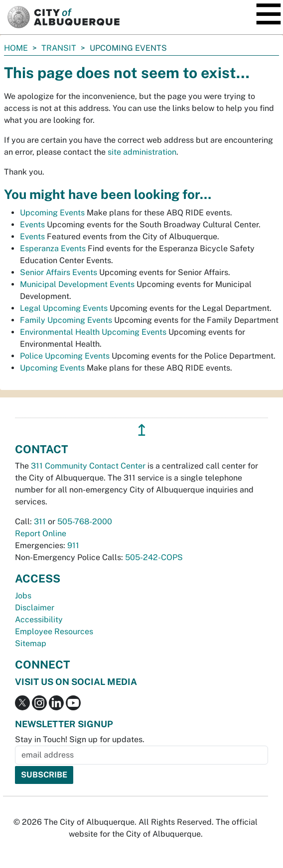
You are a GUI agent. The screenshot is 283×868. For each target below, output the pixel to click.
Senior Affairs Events (59, 272)
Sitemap (31, 643)
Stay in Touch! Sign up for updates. (80, 739)
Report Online (41, 533)
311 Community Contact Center (88, 466)
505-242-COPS (154, 557)
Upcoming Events (52, 213)
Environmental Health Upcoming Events (93, 332)
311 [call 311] (40, 522)
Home (16, 48)
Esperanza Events (53, 248)
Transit (59, 48)
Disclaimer (35, 608)
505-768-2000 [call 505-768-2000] (85, 522)
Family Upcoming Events (66, 320)
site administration (142, 152)
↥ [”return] (142, 430)
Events (32, 225)
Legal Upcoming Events (64, 308)
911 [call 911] (73, 545)
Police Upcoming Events (65, 356)
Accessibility (39, 620)
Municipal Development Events (77, 284)
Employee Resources (54, 631)
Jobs (23, 596)
